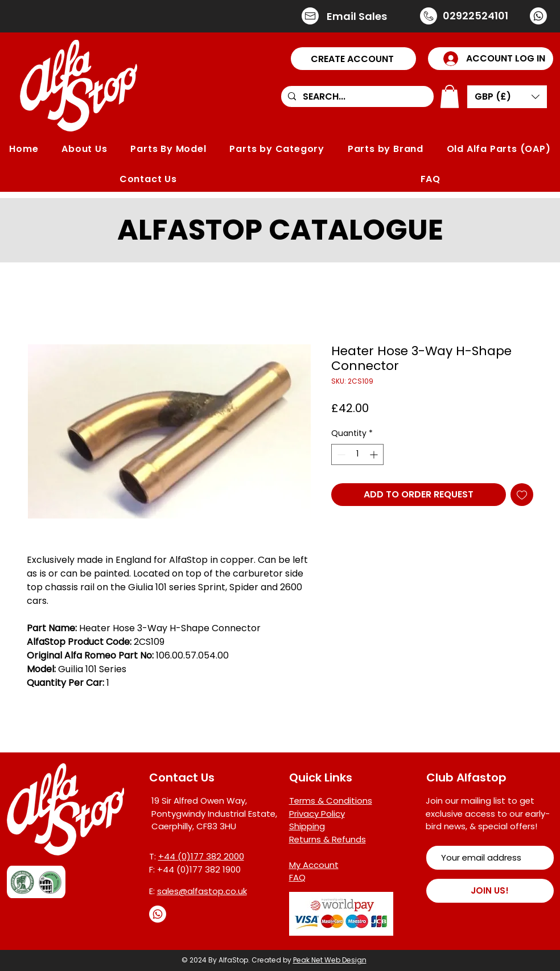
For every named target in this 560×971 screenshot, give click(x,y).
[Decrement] (340, 454)
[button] (353, 59)
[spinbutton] (357, 454)
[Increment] (375, 454)
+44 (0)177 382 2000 (201, 856)
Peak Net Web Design (330, 960)
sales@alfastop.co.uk (202, 891)
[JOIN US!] (490, 891)
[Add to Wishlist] (522, 495)
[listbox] (507, 97)
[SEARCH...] (356, 97)
